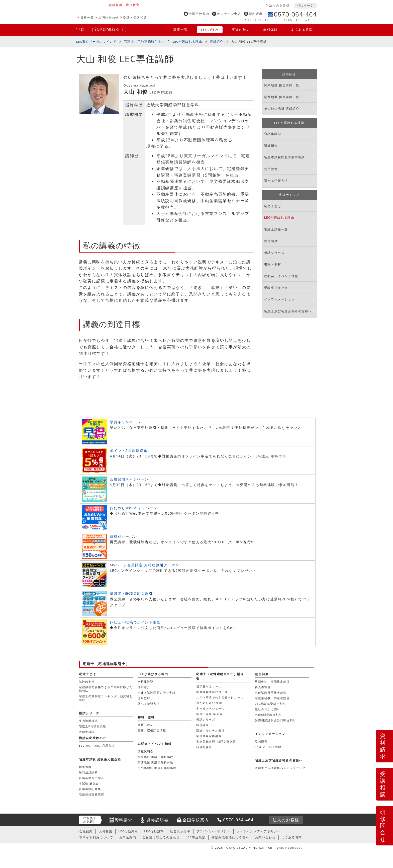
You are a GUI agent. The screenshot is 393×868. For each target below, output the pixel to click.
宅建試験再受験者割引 (271, 693)
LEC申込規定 (196, 837)
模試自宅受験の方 (93, 738)
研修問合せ (383, 825)
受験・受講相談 (135, 17)
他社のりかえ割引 (268, 709)
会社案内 (86, 831)
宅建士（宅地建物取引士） (103, 29)
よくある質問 (302, 30)
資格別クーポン (123, 536)
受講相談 (383, 784)
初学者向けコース (209, 686)
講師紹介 (217, 42)
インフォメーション (279, 299)
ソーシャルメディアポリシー (259, 831)
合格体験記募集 (90, 789)
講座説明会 (145, 751)
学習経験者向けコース (212, 692)
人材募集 (106, 831)
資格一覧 (87, 17)
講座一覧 (180, 30)
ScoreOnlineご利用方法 (97, 745)
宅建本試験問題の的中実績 (285, 157)
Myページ (306, 5)
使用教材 (271, 169)
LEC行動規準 (154, 831)
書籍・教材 (273, 264)
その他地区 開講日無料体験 (157, 768)
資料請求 (256, 14)
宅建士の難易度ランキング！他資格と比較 (106, 698)
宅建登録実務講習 (209, 736)
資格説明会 (157, 820)
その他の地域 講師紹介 (282, 108)
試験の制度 (87, 682)
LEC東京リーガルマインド (96, 42)
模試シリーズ (274, 253)
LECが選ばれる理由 (187, 42)
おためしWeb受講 (209, 703)
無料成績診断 (88, 772)
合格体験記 (273, 134)
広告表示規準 (180, 831)
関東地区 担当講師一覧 (282, 85)
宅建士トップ (289, 195)
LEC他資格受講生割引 (270, 704)
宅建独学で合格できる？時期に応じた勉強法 (106, 689)
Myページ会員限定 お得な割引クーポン (145, 565)
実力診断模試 (88, 721)
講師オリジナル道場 (210, 730)
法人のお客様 (279, 5)
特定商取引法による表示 (230, 837)
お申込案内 (128, 837)
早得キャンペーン (125, 422)
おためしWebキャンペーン (134, 508)
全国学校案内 (199, 14)
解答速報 (85, 767)
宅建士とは (273, 206)
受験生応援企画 (276, 288)
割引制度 (271, 241)
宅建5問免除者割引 (269, 715)
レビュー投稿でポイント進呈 (135, 622)
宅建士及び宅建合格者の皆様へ (288, 311)
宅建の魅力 (241, 30)
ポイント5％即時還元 (129, 451)
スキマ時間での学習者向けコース (220, 697)
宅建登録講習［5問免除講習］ (218, 741)
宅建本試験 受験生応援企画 (100, 759)
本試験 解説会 (89, 783)
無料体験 (270, 30)
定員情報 (261, 741)
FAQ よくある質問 (268, 747)
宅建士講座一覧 (276, 229)
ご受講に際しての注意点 (161, 837)
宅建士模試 (87, 732)
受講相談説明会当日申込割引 (275, 720)
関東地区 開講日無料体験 (156, 757)
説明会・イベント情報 (281, 276)
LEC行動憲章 (128, 831)
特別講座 (203, 725)
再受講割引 (263, 687)
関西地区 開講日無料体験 (156, 762)
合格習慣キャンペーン (129, 479)
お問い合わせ (109, 17)
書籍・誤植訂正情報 (152, 730)
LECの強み (210, 30)
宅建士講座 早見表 (209, 714)
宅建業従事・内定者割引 (272, 698)
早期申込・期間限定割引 (272, 682)
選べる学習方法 (276, 181)
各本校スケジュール (210, 708)
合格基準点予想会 (92, 778)
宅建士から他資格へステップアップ (280, 768)
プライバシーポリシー (214, 831)
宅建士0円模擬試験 (93, 726)
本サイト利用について (96, 837)
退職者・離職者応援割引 (131, 594)
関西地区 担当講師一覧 (282, 97)
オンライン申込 (229, 14)
